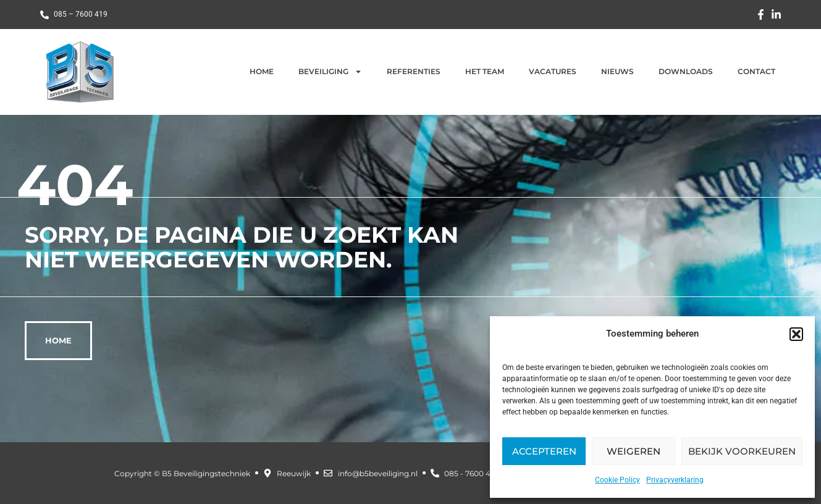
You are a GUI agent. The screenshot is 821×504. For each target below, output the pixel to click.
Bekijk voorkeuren (742, 451)
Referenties (414, 71)
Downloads (686, 71)
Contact (756, 71)
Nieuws (617, 71)
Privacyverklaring (675, 480)
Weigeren (634, 451)
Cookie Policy (617, 480)
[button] (796, 334)
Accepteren (544, 451)
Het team (485, 71)
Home (262, 71)
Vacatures (553, 71)
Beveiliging (330, 72)
